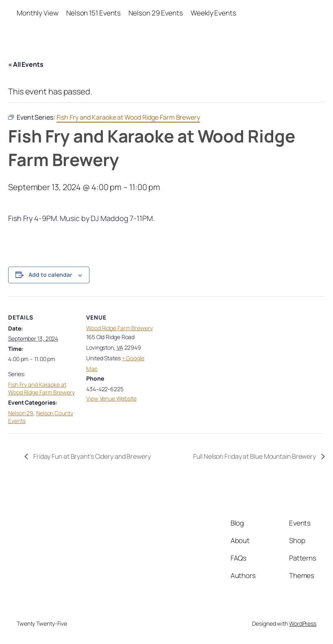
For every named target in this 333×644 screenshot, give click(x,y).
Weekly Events (213, 13)
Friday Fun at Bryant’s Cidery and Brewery (91, 456)
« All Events (26, 64)
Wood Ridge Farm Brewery (120, 328)
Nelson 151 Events (94, 13)
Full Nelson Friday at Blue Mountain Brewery (255, 456)
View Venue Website (111, 398)
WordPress (303, 623)
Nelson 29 (21, 413)
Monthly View (38, 13)
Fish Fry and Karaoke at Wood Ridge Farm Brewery (41, 389)
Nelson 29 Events (156, 13)
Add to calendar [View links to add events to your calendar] (50, 275)
